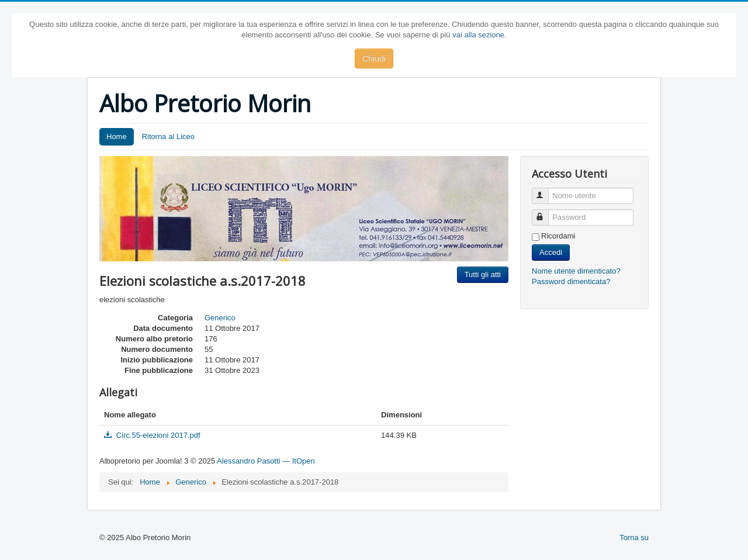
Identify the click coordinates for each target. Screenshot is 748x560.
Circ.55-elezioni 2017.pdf (152, 435)
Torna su (634, 537)
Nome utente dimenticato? (576, 271)
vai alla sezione (478, 35)
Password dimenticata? (571, 281)
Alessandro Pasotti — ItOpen (266, 461)
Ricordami (558, 236)
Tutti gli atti (483, 274)
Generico (220, 318)
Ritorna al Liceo (168, 136)
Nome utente (546, 191)
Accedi (551, 252)
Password (546, 212)
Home (117, 136)
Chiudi (374, 58)
